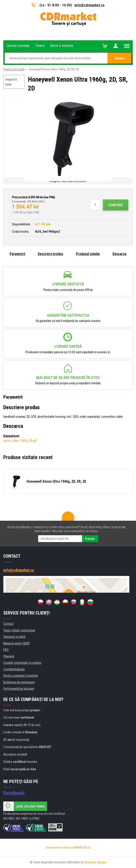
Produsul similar (88, 254)
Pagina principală (14, 69)
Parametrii (17, 254)
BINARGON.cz (82, 848)
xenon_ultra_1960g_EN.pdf (20, 441)
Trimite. (90, 539)
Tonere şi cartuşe (95, 862)
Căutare (119, 58)
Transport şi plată (14, 637)
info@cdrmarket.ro (89, 5)
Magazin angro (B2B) (17, 643)
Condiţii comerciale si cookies (22, 663)
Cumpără (116, 205)
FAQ (6, 650)
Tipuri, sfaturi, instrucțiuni (19, 630)
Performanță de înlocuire (19, 689)
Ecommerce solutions (59, 848)
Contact (9, 624)
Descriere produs (50, 254)
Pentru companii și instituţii (21, 676)
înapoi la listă (11, 82)
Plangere (9, 656)
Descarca (119, 254)
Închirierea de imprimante (19, 682)
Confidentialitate (14, 669)
